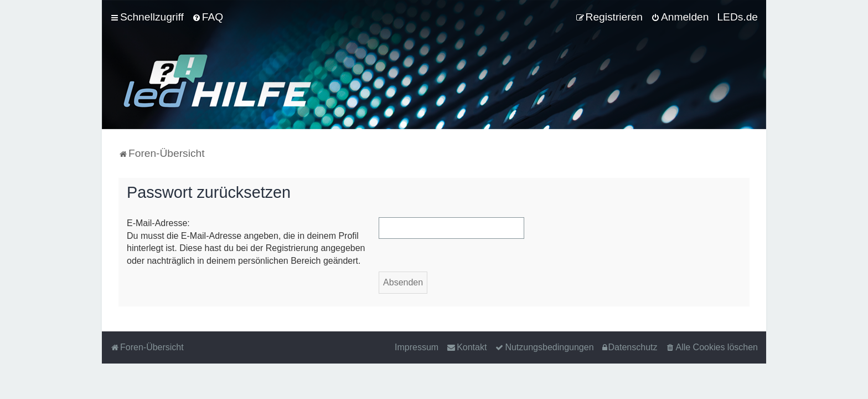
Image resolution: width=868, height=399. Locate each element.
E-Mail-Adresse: (158, 223)
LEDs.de (737, 17)
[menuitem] (208, 17)
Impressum (417, 347)
